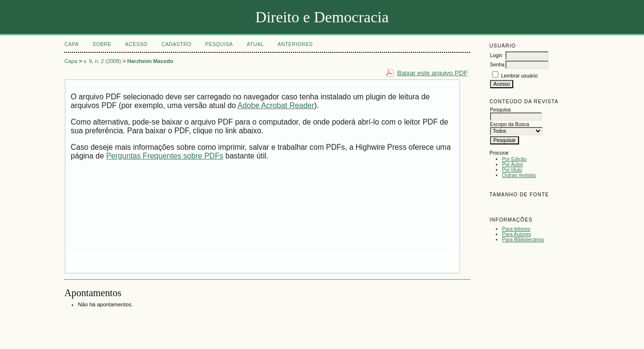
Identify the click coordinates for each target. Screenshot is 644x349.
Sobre (102, 44)
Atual (255, 44)
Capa (72, 44)
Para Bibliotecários (523, 240)
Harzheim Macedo (150, 61)
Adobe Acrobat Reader (276, 105)
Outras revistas (519, 175)
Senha (497, 65)
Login (496, 56)
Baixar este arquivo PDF (432, 73)
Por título (512, 170)
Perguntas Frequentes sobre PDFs (165, 156)
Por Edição (514, 159)
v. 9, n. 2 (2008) (103, 61)
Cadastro (176, 44)
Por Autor (513, 165)
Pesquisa (219, 44)
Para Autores (517, 234)
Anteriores (295, 44)
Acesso (137, 44)
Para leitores (516, 229)
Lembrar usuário (520, 76)
